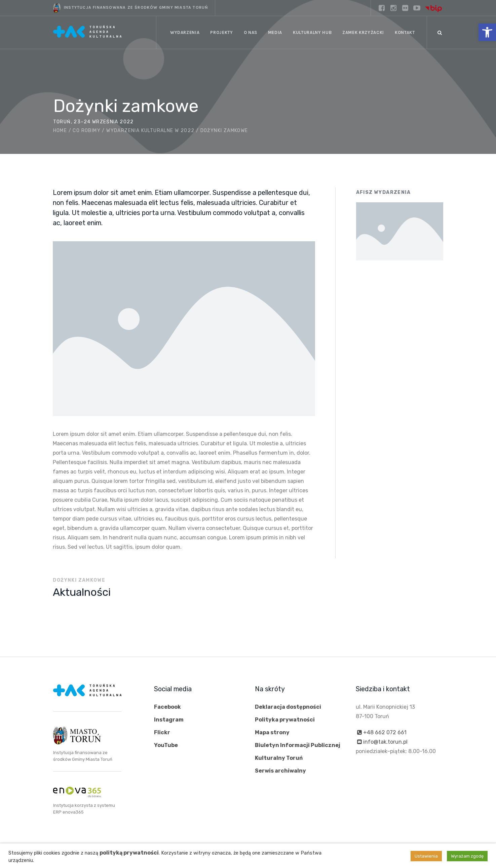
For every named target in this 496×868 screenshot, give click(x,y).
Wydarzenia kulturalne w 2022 (150, 131)
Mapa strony (272, 732)
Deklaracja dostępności (288, 707)
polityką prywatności (129, 853)
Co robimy (87, 131)
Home (60, 131)
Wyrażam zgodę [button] (467, 856)
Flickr (162, 732)
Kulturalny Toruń (279, 758)
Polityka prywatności (285, 720)
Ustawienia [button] (426, 856)
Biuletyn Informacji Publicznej (298, 745)
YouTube (166, 745)
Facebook (167, 707)
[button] (487, 32)
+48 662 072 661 (385, 732)
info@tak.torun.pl (385, 742)
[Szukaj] (440, 33)
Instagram (169, 720)
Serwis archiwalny (280, 771)
